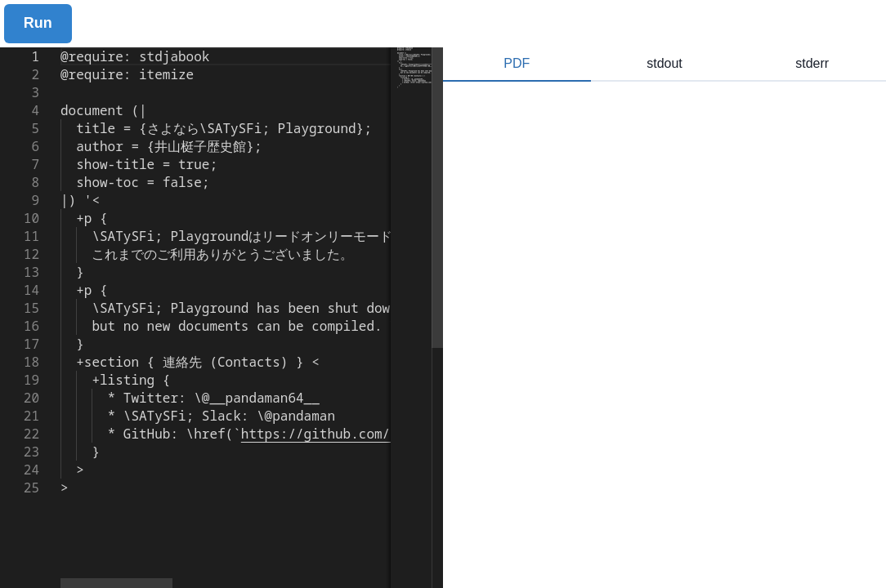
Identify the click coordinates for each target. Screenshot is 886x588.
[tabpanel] (664, 335)
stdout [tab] (664, 63)
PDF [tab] (517, 63)
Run (38, 23)
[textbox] (61, 48)
